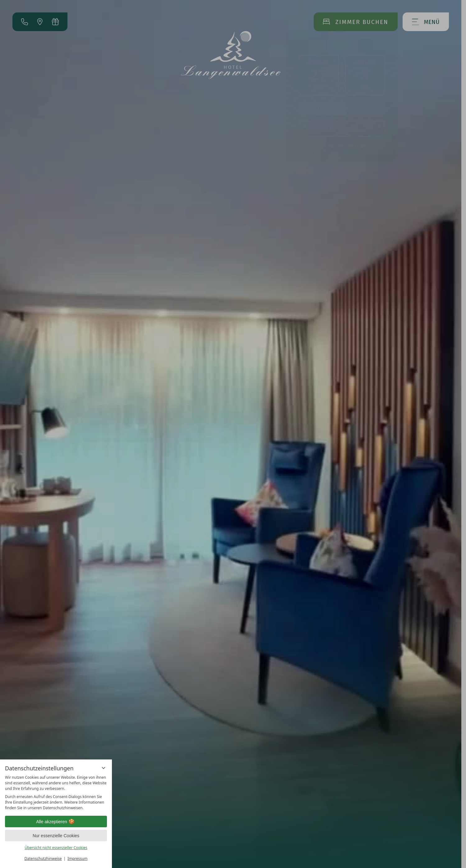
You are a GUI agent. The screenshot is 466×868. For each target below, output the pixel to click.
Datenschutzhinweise (43, 859)
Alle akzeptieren (56, 822)
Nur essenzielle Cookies (56, 836)
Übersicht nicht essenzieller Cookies (56, 848)
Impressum (77, 859)
